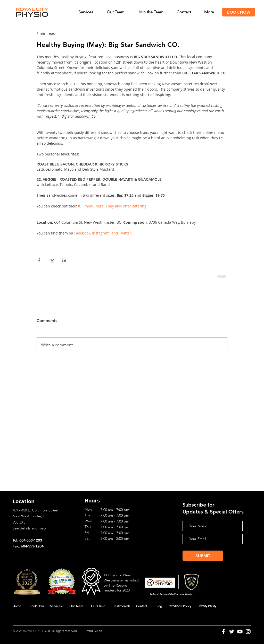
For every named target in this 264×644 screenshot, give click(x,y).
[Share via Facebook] (39, 260)
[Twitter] (232, 632)
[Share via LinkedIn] (64, 260)
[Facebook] (223, 632)
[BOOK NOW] (239, 12)
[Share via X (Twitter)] (52, 260)
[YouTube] (240, 632)
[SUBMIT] (203, 556)
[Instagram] (248, 632)
